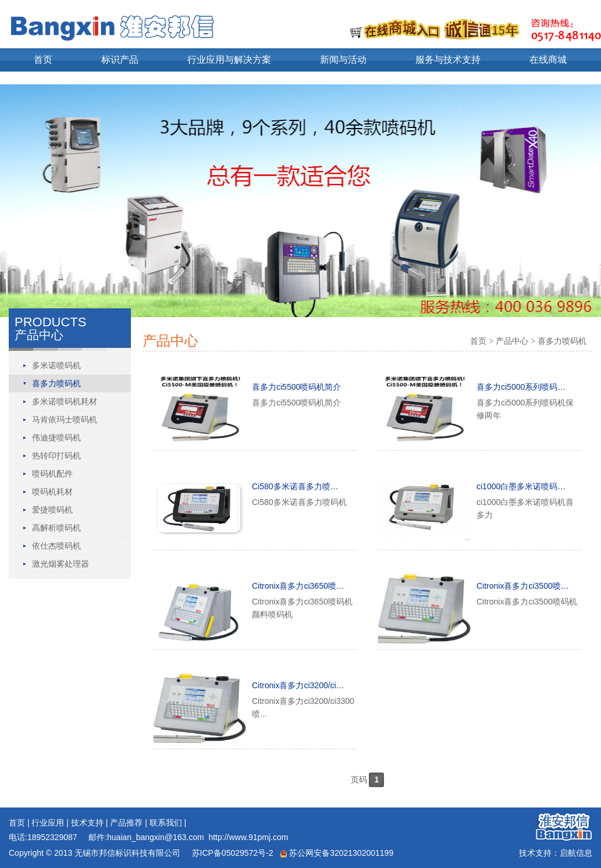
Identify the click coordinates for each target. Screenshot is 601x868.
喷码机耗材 (52, 492)
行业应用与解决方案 (229, 60)
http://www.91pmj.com (248, 837)
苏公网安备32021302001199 (337, 853)
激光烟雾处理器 (61, 564)
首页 (43, 60)
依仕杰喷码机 (56, 546)
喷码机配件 (52, 474)
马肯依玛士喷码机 (65, 419)
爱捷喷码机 (52, 510)
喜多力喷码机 (56, 383)
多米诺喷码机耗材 (65, 401)
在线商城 (548, 60)
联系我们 (166, 823)
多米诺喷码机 (56, 365)
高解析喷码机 (56, 528)
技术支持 (87, 823)
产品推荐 (126, 823)
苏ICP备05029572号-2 (232, 853)
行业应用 (48, 823)
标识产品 (120, 60)
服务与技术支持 (448, 60)
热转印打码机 (56, 456)
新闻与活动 (343, 60)
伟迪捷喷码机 (56, 437)
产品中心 (512, 341)
